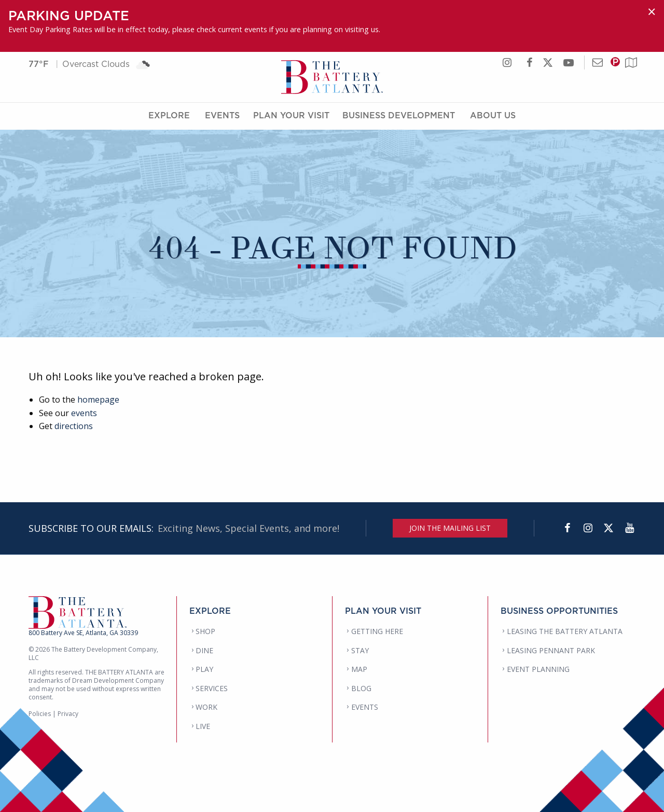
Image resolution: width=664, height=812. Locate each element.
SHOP (205, 631)
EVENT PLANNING (538, 669)
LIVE (203, 726)
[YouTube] (629, 528)
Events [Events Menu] (222, 116)
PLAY (204, 669)
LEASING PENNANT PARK (551, 650)
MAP (359, 669)
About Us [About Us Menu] (493, 116)
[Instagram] (588, 528)
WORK (206, 707)
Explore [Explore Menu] (169, 116)
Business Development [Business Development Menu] (399, 116)
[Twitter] (608, 528)
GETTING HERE (377, 631)
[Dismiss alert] (652, 12)
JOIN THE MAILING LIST (450, 528)
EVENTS (365, 707)
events (84, 413)
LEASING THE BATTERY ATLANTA (565, 631)
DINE (204, 650)
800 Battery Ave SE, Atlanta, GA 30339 (83, 633)
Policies (40, 714)
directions (74, 426)
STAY (360, 650)
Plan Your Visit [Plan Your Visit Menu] (291, 116)
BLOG (361, 688)
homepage (98, 400)
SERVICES (212, 688)
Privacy (68, 714)
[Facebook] (567, 528)
